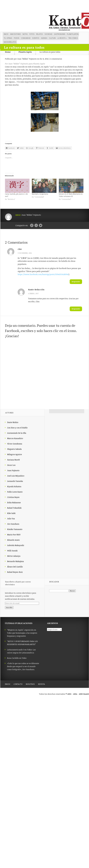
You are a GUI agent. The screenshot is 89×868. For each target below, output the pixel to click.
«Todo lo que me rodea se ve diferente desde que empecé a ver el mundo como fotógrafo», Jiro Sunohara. (23, 666)
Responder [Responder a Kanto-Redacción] (76, 309)
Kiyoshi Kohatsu (14, 486)
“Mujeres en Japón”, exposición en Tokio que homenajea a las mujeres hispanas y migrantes (22, 633)
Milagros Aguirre (15, 454)
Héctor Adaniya (14, 556)
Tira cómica (73, 38)
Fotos (32, 34)
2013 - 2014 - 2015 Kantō (78, 694)
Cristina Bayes (13, 497)
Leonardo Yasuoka (15, 481)
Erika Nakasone (14, 503)
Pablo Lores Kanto (15, 492)
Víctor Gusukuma (15, 444)
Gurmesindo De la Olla (17, 433)
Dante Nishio (13, 422)
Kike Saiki (11, 513)
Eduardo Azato (13, 540)
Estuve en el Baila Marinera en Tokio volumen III (71, 195)
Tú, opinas (8, 38)
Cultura (52, 38)
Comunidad (26, 38)
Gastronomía (60, 34)
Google (32, 226)
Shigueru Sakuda (14, 449)
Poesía (17, 38)
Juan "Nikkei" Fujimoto (27, 59)
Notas (25, 34)
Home (8, 52)
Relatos (40, 34)
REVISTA (41, 684)
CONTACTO (18, 684)
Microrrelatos (10, 42)
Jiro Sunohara (13, 524)
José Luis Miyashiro (16, 476)
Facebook (36, 226)
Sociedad (48, 34)
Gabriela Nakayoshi (16, 545)
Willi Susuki (12, 551)
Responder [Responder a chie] (76, 282)
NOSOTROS (30, 684)
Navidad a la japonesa (40, 194)
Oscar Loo (11, 465)
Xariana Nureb (13, 460)
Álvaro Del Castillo (15, 567)
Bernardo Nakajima (16, 561)
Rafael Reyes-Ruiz (15, 572)
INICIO (8, 684)
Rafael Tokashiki (14, 508)
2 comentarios (56, 59)
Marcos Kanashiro (15, 438)
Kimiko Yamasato (15, 529)
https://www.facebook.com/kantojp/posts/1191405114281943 (43, 274)
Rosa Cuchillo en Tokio (17, 658)
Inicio (6, 34)
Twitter (41, 226)
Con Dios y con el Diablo (17, 428)
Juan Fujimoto (13, 470)
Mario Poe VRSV (14, 535)
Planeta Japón (73, 34)
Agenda (44, 38)
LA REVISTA (62, 38)
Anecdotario (15, 34)
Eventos (36, 38)
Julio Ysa (11, 519)
